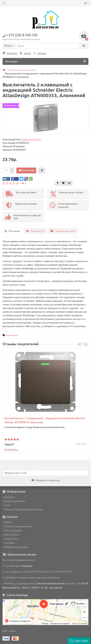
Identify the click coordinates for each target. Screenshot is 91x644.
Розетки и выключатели (17, 526)
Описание (12, 231)
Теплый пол (10, 539)
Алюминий (12, 335)
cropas (12, 631)
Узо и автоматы (12, 530)
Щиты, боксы (11, 535)
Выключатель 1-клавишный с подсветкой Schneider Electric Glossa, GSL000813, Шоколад (45, 420)
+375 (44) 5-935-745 (60, 572)
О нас (7, 505)
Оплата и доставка (14, 501)
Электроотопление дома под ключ (23, 509)
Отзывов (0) (35, 231)
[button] (79, 641)
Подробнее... (11, 449)
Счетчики (9, 543)
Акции (25, 53)
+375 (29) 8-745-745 (33, 572)
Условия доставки (63, 231)
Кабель (8, 522)
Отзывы (40, 53)
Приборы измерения (15, 547)
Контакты (10, 53)
